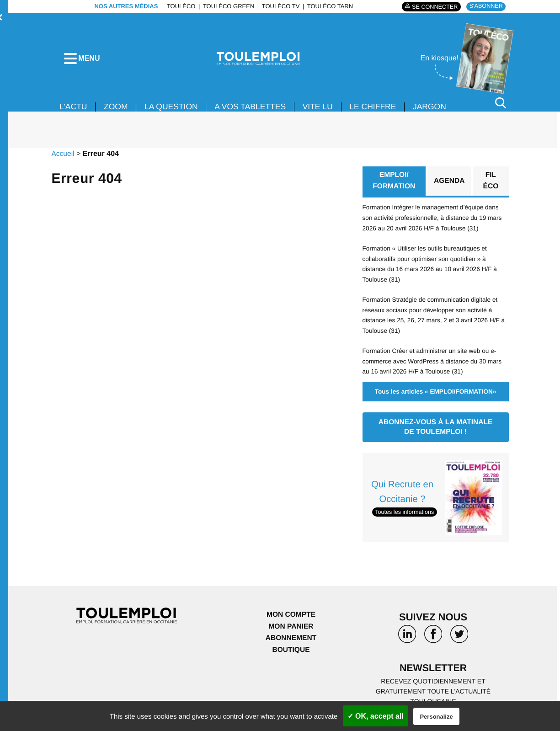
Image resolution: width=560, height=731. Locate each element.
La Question (174, 109)
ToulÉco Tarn (328, 6)
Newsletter (433, 669)
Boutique (291, 650)
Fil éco (491, 183)
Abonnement (291, 638)
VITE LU (324, 109)
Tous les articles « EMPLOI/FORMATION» (435, 392)
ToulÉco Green (227, 6)
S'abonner (485, 6)
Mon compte (291, 615)
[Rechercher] (501, 104)
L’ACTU (74, 109)
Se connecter (433, 7)
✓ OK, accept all (376, 716)
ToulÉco (179, 6)
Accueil (63, 156)
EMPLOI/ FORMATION (394, 183)
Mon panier (291, 627)
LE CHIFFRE (381, 109)
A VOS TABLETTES (255, 109)
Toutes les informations (406, 512)
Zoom (117, 109)
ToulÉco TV (279, 6)
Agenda (449, 183)
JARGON (439, 109)
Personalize (436, 717)
